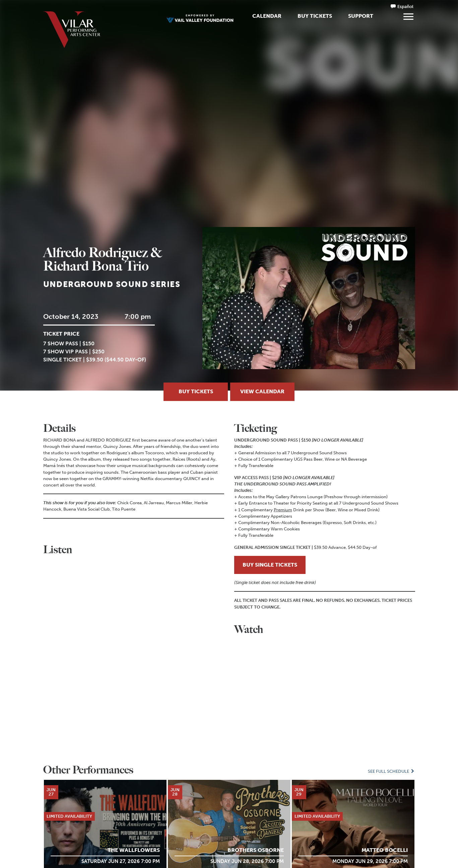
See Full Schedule (391, 771)
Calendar (267, 16)
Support (361, 16)
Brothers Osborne (256, 850)
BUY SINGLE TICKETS (270, 565)
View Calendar (262, 391)
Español (405, 7)
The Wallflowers (134, 850)
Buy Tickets (315, 16)
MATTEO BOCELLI (385, 850)
